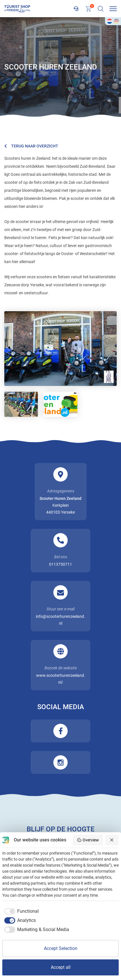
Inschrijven (61, 818)
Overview (88, 840)
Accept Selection (61, 948)
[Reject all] (112, 840)
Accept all (61, 967)
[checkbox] (21, 911)
